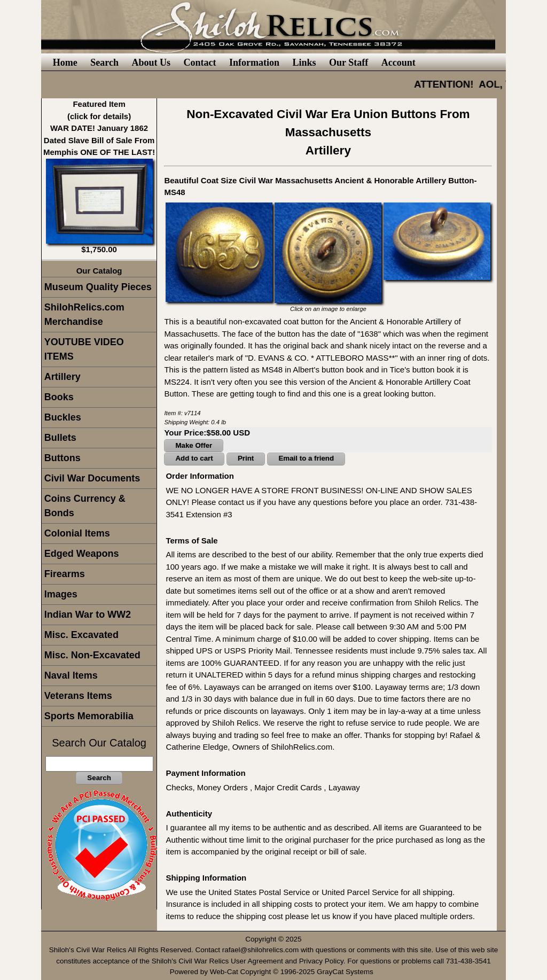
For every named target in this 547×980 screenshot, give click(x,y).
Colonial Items (77, 533)
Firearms (65, 574)
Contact (200, 63)
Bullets (60, 438)
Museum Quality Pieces (98, 287)
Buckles (63, 417)
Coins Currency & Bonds (85, 506)
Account (398, 63)
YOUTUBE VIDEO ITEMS (84, 349)
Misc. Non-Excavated (92, 655)
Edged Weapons (82, 554)
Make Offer (194, 445)
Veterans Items (78, 696)
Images (61, 594)
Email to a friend (306, 458)
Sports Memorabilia (89, 716)
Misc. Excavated (81, 635)
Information (254, 63)
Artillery (62, 377)
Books (59, 397)
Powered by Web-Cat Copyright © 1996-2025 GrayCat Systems (274, 972)
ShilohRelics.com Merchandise (84, 314)
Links (304, 63)
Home (65, 63)
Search (104, 63)
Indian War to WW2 (88, 615)
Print (246, 458)
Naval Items (71, 675)
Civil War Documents (92, 478)
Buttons (62, 458)
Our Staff (349, 63)
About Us (151, 63)
